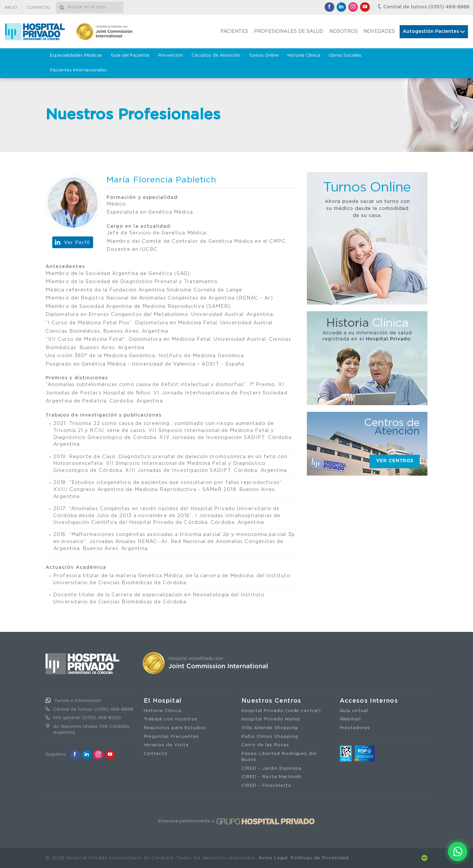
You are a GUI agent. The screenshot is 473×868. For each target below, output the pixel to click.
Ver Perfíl (77, 243)
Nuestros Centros (272, 701)
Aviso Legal (273, 858)
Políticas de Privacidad (320, 858)
